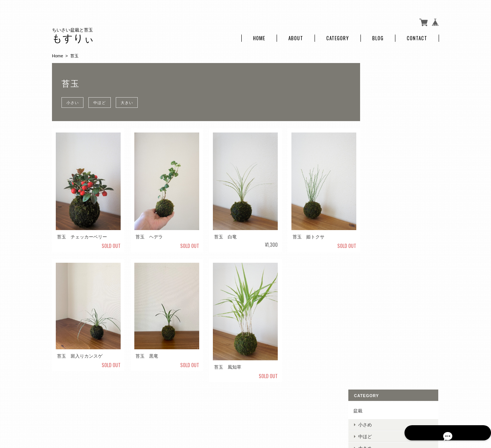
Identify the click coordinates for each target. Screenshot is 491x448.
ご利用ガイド (384, 199)
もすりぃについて (305, 409)
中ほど (103, 99)
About (296, 35)
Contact (417, 35)
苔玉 (375, 124)
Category (338, 35)
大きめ (382, 108)
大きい (133, 99)
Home (259, 35)
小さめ (382, 84)
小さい (74, 99)
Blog (378, 35)
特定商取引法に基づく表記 (397, 217)
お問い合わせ (384, 234)
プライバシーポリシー (355, 409)
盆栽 (375, 71)
